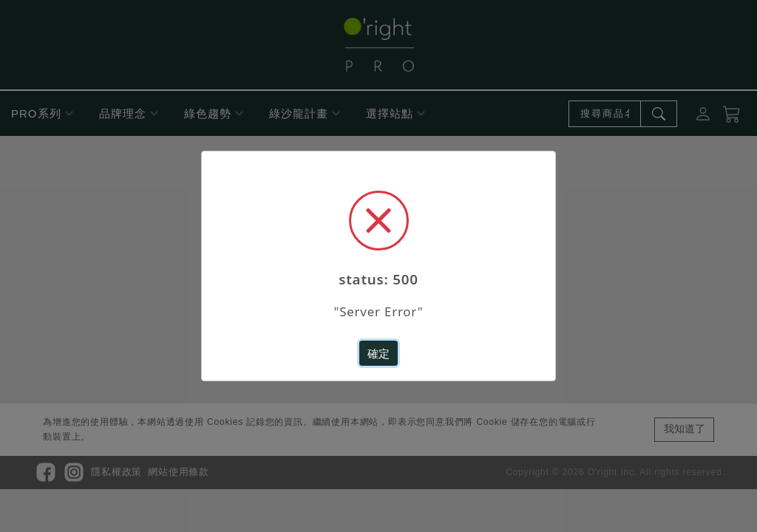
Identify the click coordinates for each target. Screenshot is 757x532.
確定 (378, 351)
